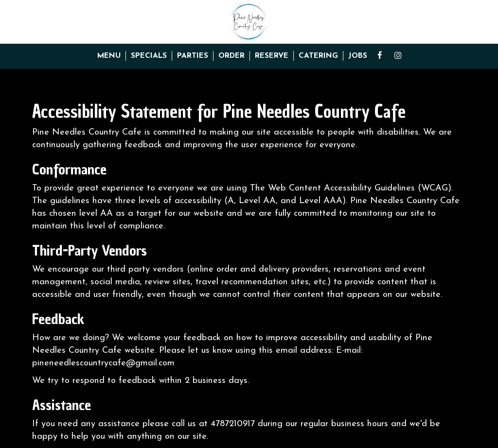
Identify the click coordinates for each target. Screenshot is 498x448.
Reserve (272, 56)
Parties (193, 56)
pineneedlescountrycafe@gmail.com (103, 363)
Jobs (358, 56)
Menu (109, 56)
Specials (149, 56)
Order (231, 56)
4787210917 (233, 424)
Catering (318, 56)
